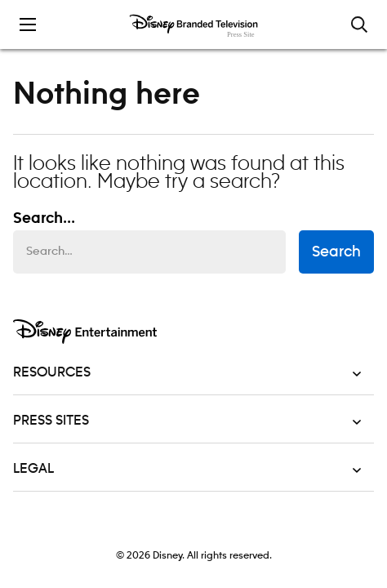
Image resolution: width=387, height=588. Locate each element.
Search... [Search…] (44, 219)
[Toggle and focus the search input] (359, 24)
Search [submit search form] (336, 252)
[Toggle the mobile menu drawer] (28, 24)
